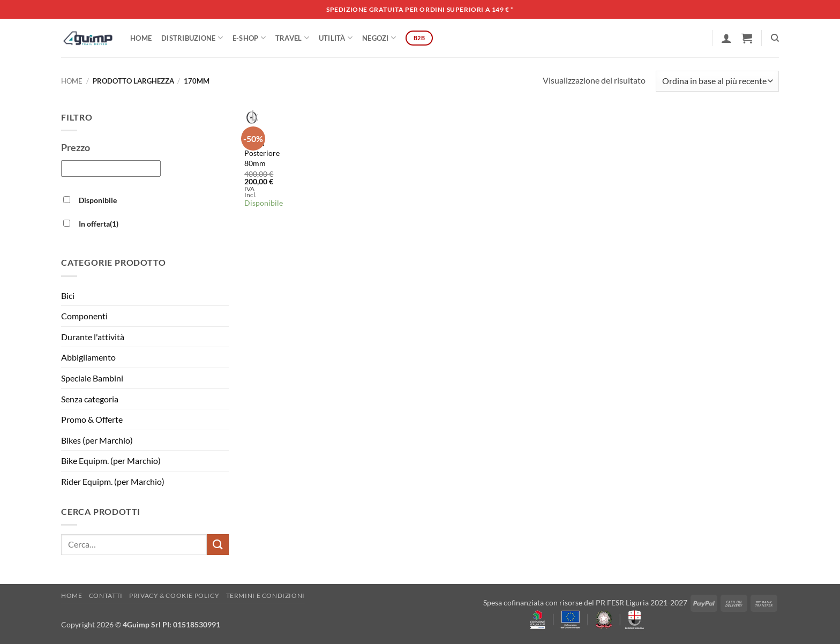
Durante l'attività (93, 337)
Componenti (84, 316)
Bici (68, 295)
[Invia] (217, 545)
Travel (292, 38)
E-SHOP (249, 38)
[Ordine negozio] (717, 81)
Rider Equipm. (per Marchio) (113, 481)
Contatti (106, 596)
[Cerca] (775, 38)
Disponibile (98, 200)
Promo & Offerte (92, 419)
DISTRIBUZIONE (192, 38)
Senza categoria (90, 399)
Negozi (379, 38)
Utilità (336, 38)
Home (141, 38)
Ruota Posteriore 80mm (262, 153)
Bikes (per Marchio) (97, 440)
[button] (726, 38)
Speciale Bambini (92, 378)
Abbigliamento (88, 357)
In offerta (99, 224)
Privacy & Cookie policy (174, 596)
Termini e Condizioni (265, 596)
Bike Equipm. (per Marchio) (111, 460)
